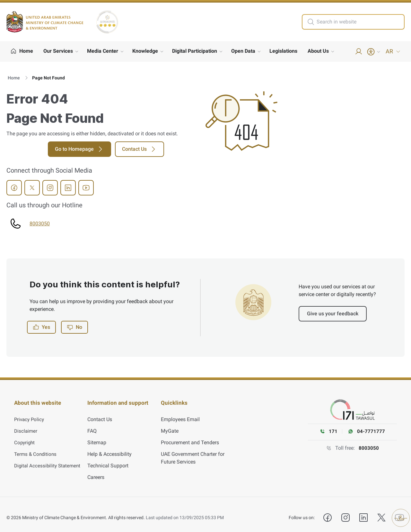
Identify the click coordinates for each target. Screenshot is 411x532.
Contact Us (140, 149)
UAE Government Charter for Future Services (193, 452)
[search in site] (360, 22)
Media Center (103, 51)
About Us (318, 51)
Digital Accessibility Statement (49, 460)
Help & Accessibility (109, 448)
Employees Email (180, 413)
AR (393, 51)
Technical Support (108, 460)
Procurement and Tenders (190, 436)
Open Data (243, 51)
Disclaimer (26, 425)
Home (14, 78)
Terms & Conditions (36, 448)
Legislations (283, 51)
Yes (41, 327)
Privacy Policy (30, 413)
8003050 (40, 224)
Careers (96, 471)
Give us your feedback (333, 314)
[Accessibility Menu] (374, 52)
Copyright (25, 436)
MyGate (170, 425)
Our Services (58, 51)
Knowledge (145, 51)
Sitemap (97, 436)
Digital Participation (195, 51)
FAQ (92, 425)
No (74, 327)
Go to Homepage (79, 149)
